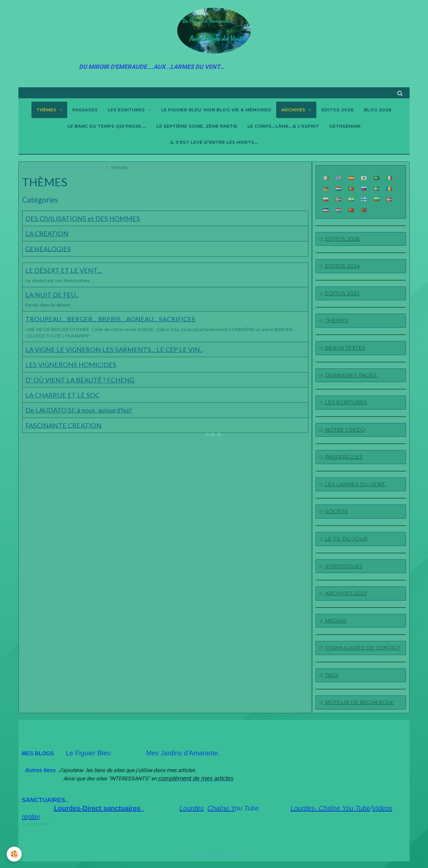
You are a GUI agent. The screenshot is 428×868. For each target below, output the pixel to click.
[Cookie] (14, 854)
